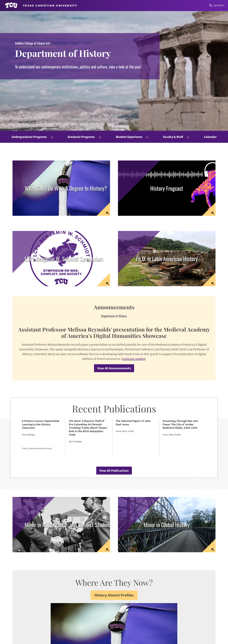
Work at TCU (12, 639)
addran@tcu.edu (96, 607)
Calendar (210, 22)
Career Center (141, 588)
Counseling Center (144, 594)
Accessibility (29, 639)
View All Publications (114, 356)
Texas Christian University (188, 639)
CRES (183, 580)
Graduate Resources (144, 583)
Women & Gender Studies (195, 575)
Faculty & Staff (173, 22)
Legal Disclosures (94, 639)
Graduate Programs (81, 22)
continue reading (134, 244)
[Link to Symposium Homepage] (61, 144)
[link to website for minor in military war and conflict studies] (61, 410)
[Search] (217, 6)
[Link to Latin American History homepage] (167, 144)
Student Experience (129, 22)
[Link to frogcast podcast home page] (167, 73)
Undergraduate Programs (29, 22)
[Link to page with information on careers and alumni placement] (61, 73)
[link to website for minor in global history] (167, 410)
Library (137, 599)
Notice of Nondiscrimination (54, 639)
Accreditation (126, 639)
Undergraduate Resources (142, 576)
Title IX (77, 639)
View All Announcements (114, 254)
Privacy (111, 639)
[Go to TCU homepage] (41, 6)
